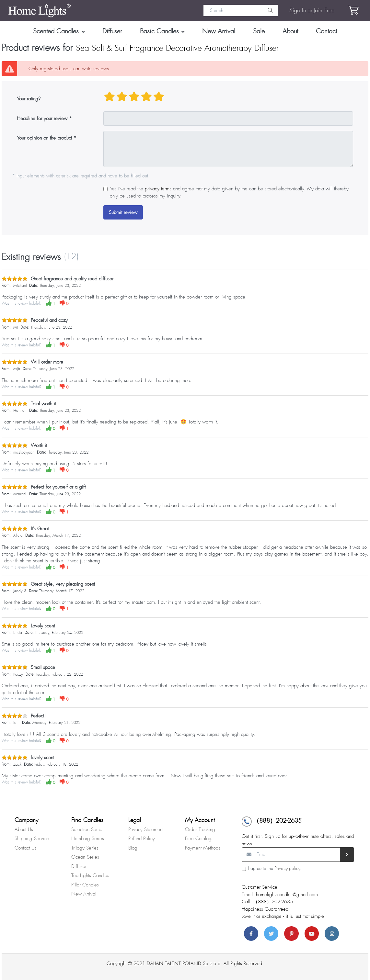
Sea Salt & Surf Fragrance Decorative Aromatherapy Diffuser (177, 48)
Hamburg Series (88, 839)
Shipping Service (32, 839)
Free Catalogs (199, 839)
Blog (133, 848)
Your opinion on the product (44, 138)
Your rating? (29, 99)
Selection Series (87, 829)
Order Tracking (200, 829)
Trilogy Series (85, 848)
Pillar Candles (85, 885)
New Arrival (84, 894)
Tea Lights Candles (90, 875)
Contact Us (26, 848)
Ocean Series (85, 857)
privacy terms (158, 189)
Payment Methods (203, 848)
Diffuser (79, 866)
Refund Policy (142, 839)
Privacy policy (287, 868)
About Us (24, 829)
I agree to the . (275, 868)
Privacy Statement (146, 829)
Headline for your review (42, 118)
